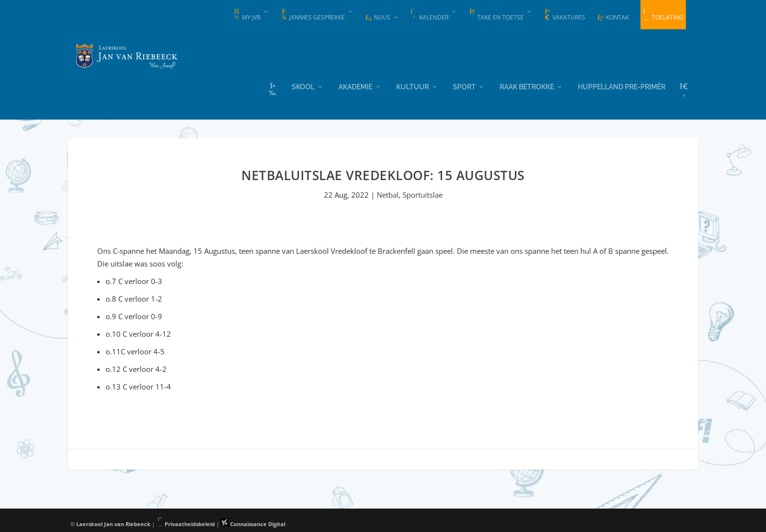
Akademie (355, 85)
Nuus (378, 17)
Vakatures (564, 15)
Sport (464, 85)
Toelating (663, 15)
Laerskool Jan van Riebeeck (113, 523)
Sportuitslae (423, 194)
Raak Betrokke (527, 85)
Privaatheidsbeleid (186, 523)
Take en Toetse (496, 15)
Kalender (429, 15)
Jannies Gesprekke (313, 15)
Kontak (613, 17)
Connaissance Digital (253, 523)
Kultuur (413, 85)
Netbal (388, 194)
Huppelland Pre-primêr (622, 85)
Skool (303, 85)
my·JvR (247, 15)
